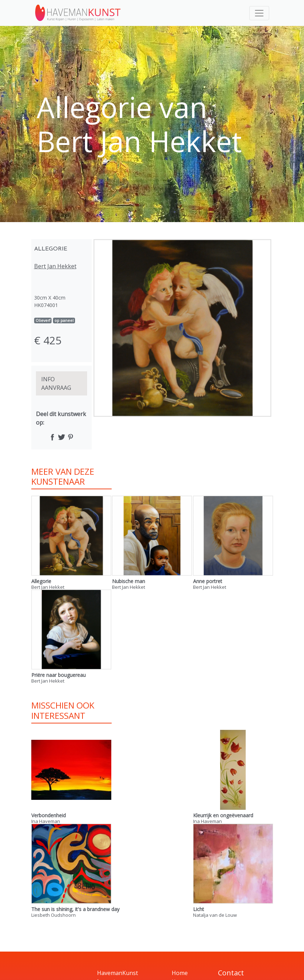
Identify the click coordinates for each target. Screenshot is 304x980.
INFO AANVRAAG (56, 383)
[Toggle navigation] (259, 13)
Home (180, 973)
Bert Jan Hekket (55, 266)
